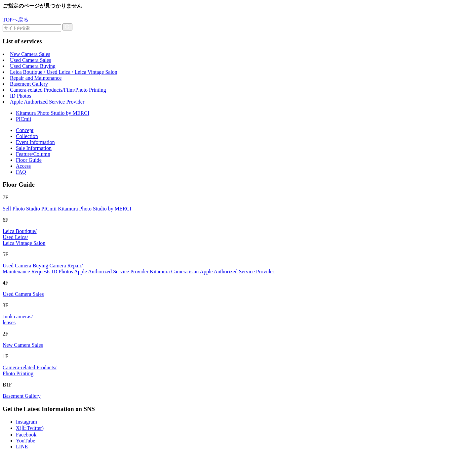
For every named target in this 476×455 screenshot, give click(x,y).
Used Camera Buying (33, 66)
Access (23, 166)
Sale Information (34, 148)
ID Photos (20, 96)
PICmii (23, 119)
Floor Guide (29, 160)
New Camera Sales (30, 54)
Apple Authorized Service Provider (47, 102)
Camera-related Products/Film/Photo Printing (58, 90)
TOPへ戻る (16, 20)
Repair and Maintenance (36, 78)
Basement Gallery (29, 84)
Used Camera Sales (30, 60)
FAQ (21, 172)
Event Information (35, 142)
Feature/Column (33, 154)
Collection (27, 136)
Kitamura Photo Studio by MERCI (53, 113)
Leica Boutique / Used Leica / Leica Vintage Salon (64, 72)
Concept (25, 130)
